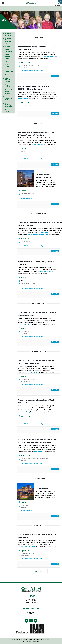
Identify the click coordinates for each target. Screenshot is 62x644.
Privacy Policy (36, 642)
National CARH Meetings (27, 199)
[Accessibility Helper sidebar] (60, 2)
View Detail (55, 76)
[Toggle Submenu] (12, 75)
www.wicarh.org (32, 372)
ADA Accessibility (27, 642)
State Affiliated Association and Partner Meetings (32, 71)
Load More (39, 571)
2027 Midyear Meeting (42, 488)
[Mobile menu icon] (3, 3)
